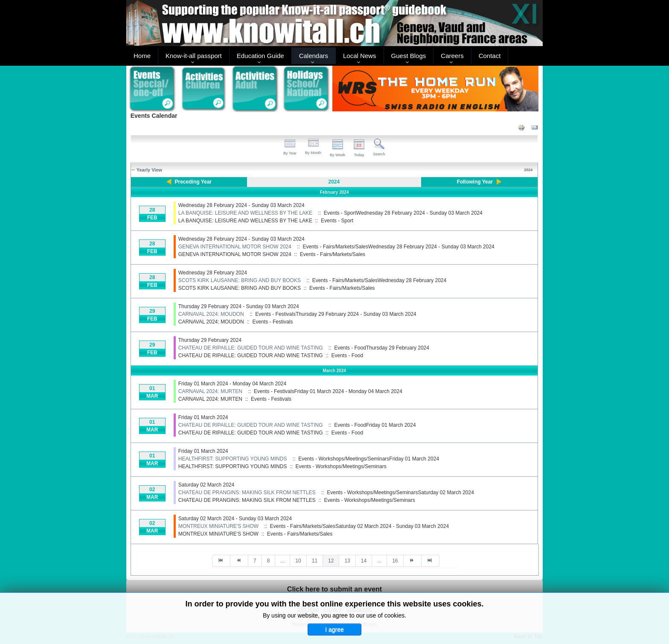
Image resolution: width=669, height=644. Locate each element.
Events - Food (348, 356)
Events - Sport (337, 221)
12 (331, 561)
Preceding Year (193, 182)
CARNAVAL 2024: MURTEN (210, 391)
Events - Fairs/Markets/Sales (333, 254)
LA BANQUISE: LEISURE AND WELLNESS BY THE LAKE (245, 213)
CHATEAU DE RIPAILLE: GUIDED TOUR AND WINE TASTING (251, 348)
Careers (452, 56)
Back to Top (528, 636)
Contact (490, 56)
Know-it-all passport (194, 56)
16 (395, 561)
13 (347, 561)
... (282, 561)
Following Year (475, 182)
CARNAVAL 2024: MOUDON (211, 314)
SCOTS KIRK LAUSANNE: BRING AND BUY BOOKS (240, 280)
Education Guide (260, 56)
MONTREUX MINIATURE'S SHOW (218, 526)
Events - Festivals (273, 322)
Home (142, 56)
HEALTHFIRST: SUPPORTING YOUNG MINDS (233, 459)
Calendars (314, 56)
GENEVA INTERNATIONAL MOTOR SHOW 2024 (235, 247)
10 (298, 561)
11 (315, 561)
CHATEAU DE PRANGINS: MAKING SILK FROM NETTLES (247, 492)
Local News (360, 56)
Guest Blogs (409, 56)
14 (364, 561)
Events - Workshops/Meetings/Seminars (341, 466)
